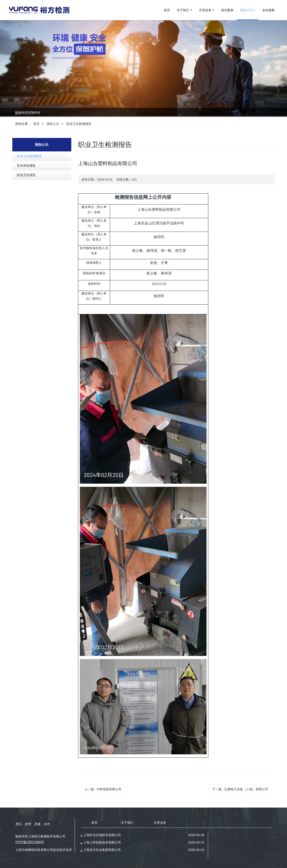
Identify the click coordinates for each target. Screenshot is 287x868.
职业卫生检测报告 (79, 124)
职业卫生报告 (26, 175)
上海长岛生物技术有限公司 (102, 835)
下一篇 (240, 789)
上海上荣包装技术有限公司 (102, 842)
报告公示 (53, 124)
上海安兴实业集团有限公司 (102, 850)
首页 (167, 10)
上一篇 (103, 789)
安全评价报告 (26, 166)
